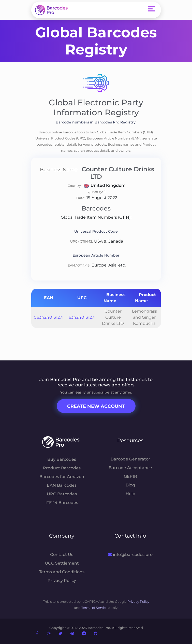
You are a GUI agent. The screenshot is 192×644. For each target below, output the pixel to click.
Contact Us (62, 555)
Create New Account (96, 406)
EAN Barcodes (62, 485)
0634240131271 (49, 317)
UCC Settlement (62, 563)
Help (130, 494)
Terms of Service (94, 608)
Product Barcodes (62, 468)
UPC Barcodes (62, 494)
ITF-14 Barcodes (62, 503)
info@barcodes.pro (130, 555)
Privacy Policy (62, 580)
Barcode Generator (130, 459)
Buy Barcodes (62, 459)
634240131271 (82, 317)
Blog (130, 485)
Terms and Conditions (62, 572)
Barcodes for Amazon (62, 477)
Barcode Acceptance (130, 468)
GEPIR (130, 476)
